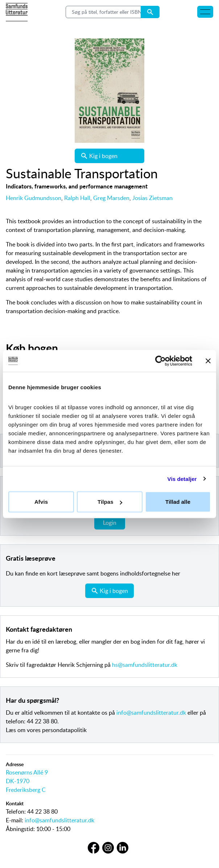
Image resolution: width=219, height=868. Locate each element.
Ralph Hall (77, 198)
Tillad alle (178, 502)
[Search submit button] (150, 12)
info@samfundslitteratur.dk (151, 713)
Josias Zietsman (152, 198)
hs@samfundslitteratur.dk (145, 665)
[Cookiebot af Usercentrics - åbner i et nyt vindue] (160, 361)
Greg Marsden (111, 198)
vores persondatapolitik (57, 730)
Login (110, 523)
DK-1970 (18, 781)
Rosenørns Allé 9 (27, 772)
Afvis (41, 502)
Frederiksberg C (26, 790)
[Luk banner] (208, 361)
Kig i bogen (99, 156)
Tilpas (110, 502)
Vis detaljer (182, 479)
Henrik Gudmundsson (34, 198)
